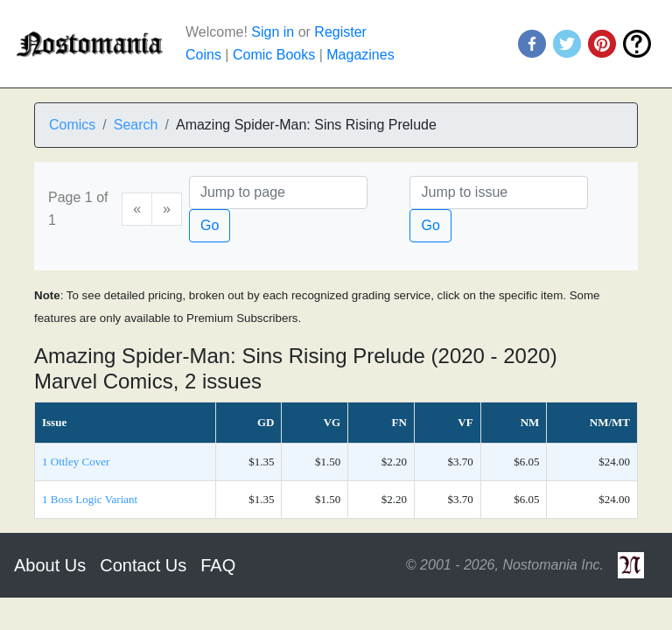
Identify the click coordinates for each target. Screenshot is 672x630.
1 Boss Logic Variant (90, 499)
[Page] (278, 192)
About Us (50, 565)
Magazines (360, 55)
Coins (203, 55)
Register (340, 32)
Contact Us (143, 565)
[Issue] (499, 192)
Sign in (273, 32)
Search (136, 125)
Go (210, 225)
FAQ (218, 565)
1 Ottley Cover (76, 462)
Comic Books (274, 55)
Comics (72, 125)
